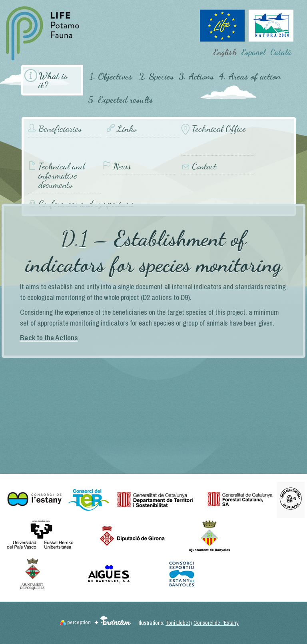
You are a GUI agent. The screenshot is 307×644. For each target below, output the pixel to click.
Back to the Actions (49, 338)
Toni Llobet (178, 623)
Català (281, 52)
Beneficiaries (60, 129)
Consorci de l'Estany (216, 623)
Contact (204, 166)
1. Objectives (111, 76)
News (122, 166)
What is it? (53, 80)
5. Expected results (121, 99)
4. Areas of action (250, 76)
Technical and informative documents (62, 176)
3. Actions (196, 76)
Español (253, 52)
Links (127, 129)
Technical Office (219, 129)
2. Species (156, 76)
